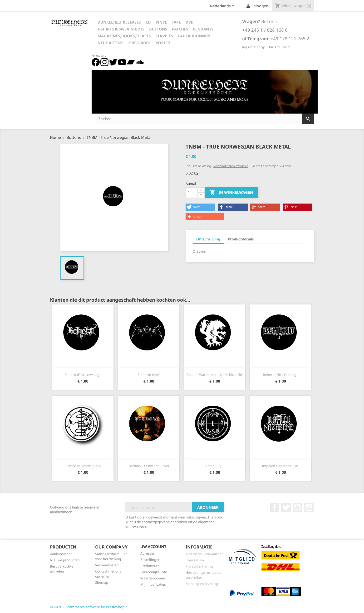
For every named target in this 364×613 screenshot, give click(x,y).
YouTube (297, 508)
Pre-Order (140, 43)
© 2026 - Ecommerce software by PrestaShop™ (89, 607)
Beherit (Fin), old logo (281, 375)
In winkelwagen (231, 193)
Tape (176, 22)
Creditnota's (150, 566)
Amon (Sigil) (215, 466)
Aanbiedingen (61, 554)
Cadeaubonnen (194, 36)
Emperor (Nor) (149, 375)
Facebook (275, 508)
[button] (200, 207)
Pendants (203, 29)
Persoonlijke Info (154, 572)
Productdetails (241, 239)
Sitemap (102, 582)
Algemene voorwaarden (205, 554)
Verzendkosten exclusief (231, 166)
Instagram (309, 508)
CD (148, 22)
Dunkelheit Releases (119, 22)
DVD (190, 22)
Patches (180, 29)
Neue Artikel (111, 43)
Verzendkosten (107, 565)
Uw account (153, 547)
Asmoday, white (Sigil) (83, 466)
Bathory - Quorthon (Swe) (149, 466)
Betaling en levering (202, 584)
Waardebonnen (153, 578)
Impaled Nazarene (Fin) (281, 466)
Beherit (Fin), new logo (83, 375)
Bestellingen (150, 560)
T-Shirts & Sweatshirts (121, 29)
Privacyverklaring (199, 566)
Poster (163, 43)
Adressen (148, 553)
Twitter (286, 508)
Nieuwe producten (65, 560)
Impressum (195, 560)
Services (164, 36)
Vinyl (161, 22)
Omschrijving (208, 239)
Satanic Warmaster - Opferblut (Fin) (215, 375)
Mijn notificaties (153, 584)
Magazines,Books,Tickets (124, 36)
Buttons (158, 29)
